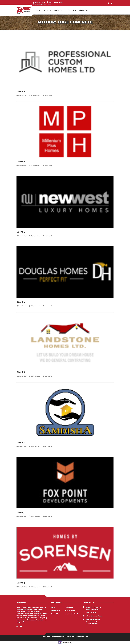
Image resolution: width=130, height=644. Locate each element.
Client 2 (21, 162)
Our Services (59, 10)
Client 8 (21, 372)
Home (38, 10)
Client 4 (21, 583)
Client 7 (21, 442)
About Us (47, 10)
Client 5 (21, 513)
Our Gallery (72, 10)
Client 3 (21, 302)
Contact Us (84, 10)
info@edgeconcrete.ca (43, 4)
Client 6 (21, 91)
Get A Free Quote (73, 614)
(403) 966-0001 (40, 2)
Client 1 (21, 232)
